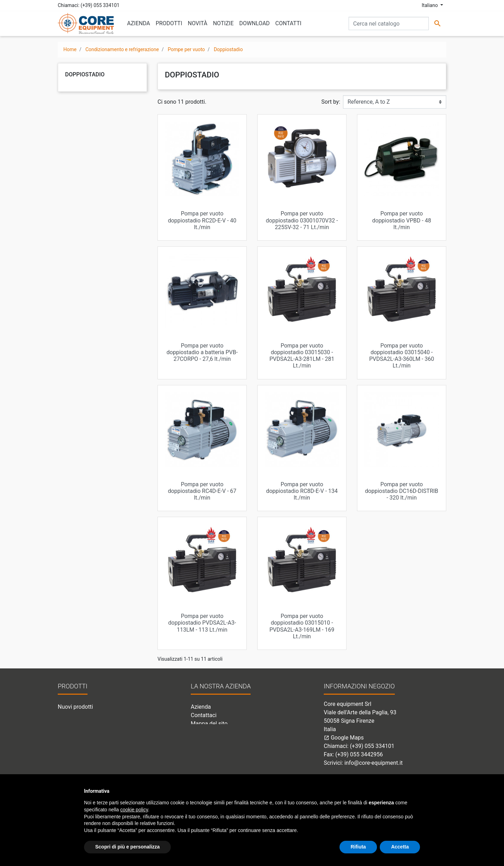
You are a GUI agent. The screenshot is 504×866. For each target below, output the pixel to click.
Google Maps (344, 738)
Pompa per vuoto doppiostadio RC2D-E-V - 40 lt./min (202, 220)
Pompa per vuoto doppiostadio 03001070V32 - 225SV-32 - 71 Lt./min (302, 220)
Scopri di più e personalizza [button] (127, 847)
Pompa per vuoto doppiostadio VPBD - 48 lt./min (401, 220)
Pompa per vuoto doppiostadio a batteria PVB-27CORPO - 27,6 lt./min (202, 352)
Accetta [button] (400, 847)
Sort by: (331, 102)
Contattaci (204, 715)
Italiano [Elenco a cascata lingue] (430, 5)
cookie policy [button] (134, 810)
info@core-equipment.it (374, 763)
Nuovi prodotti (75, 707)
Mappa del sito (209, 724)
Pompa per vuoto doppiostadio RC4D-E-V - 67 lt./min (202, 491)
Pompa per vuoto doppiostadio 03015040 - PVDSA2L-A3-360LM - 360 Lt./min (402, 356)
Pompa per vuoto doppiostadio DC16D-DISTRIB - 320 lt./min (402, 491)
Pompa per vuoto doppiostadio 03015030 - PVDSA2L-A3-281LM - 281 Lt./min (302, 356)
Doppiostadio (85, 74)
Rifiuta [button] (358, 847)
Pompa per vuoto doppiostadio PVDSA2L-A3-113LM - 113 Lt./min (202, 623)
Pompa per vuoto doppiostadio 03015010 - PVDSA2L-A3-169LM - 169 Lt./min (302, 626)
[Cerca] (389, 23)
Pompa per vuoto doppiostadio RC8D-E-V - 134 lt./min (302, 491)
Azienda (201, 707)
